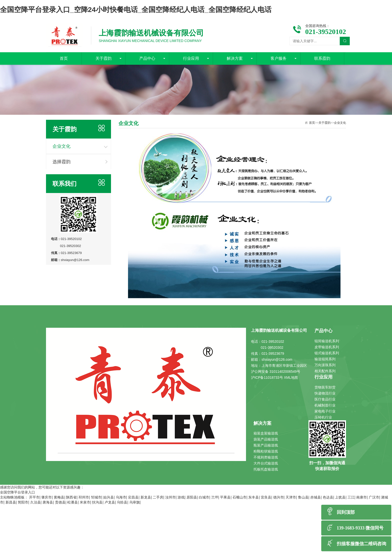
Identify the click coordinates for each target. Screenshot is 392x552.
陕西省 (71, 497)
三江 (351, 497)
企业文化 (61, 146)
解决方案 (235, 58)
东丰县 (253, 497)
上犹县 (340, 497)
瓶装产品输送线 (266, 445)
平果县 (225, 497)
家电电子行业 (325, 411)
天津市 (291, 497)
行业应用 (191, 58)
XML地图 (291, 377)
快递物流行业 (325, 393)
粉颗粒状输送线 (266, 451)
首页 (64, 58)
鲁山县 (303, 497)
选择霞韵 (61, 162)
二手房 (158, 497)
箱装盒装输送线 (266, 433)
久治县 (35, 502)
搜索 (345, 41)
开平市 (34, 497)
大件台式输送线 (266, 463)
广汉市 (374, 497)
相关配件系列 (325, 371)
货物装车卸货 (325, 387)
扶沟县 (97, 502)
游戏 (181, 497)
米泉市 (85, 502)
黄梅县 (59, 497)
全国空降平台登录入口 (17, 492)
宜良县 (266, 497)
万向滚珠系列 (325, 365)
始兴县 (108, 497)
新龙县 (146, 497)
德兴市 (278, 497)
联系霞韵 (322, 58)
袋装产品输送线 (266, 439)
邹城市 (96, 497)
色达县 (328, 497)
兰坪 (215, 497)
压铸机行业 (323, 417)
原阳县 (192, 497)
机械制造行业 (325, 405)
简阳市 (23, 502)
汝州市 (170, 497)
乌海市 (121, 497)
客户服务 (278, 58)
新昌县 (11, 502)
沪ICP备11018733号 (267, 377)
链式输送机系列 (327, 353)
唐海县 (48, 502)
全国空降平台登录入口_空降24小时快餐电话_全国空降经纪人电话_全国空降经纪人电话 (136, 10)
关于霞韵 (103, 58)
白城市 (204, 497)
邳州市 (84, 497)
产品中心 (147, 58)
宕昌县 (133, 497)
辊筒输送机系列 (327, 341)
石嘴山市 (239, 497)
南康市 (361, 497)
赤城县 (315, 497)
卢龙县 (110, 502)
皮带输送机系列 (327, 347)
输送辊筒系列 (325, 359)
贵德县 (60, 502)
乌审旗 (134, 502)
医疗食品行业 (325, 399)
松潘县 (72, 502)
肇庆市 (46, 497)
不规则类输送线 (266, 457)
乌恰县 (122, 502)
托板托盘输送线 (266, 469)
